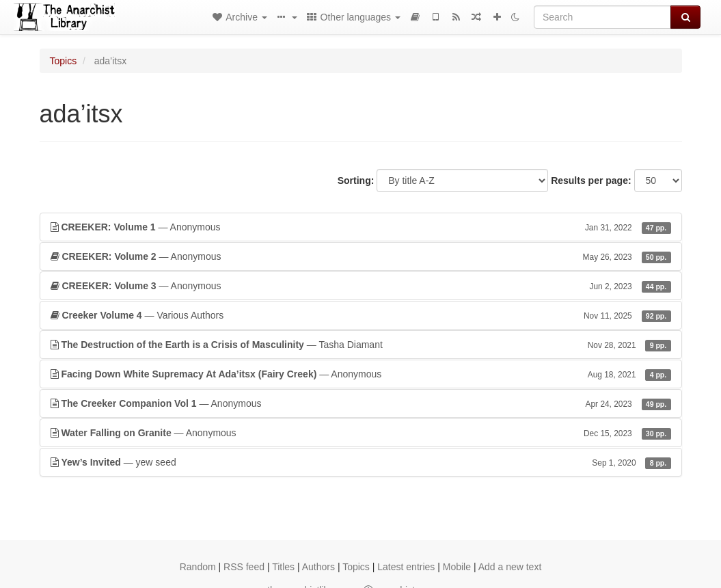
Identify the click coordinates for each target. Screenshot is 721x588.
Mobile (457, 567)
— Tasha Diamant (361, 345)
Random (198, 567)
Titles (283, 567)
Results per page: (591, 181)
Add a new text (510, 567)
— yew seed (361, 462)
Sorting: (356, 181)
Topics (64, 61)
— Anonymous (361, 227)
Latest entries (406, 567)
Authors (318, 567)
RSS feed (244, 567)
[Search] (602, 17)
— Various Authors (361, 315)
